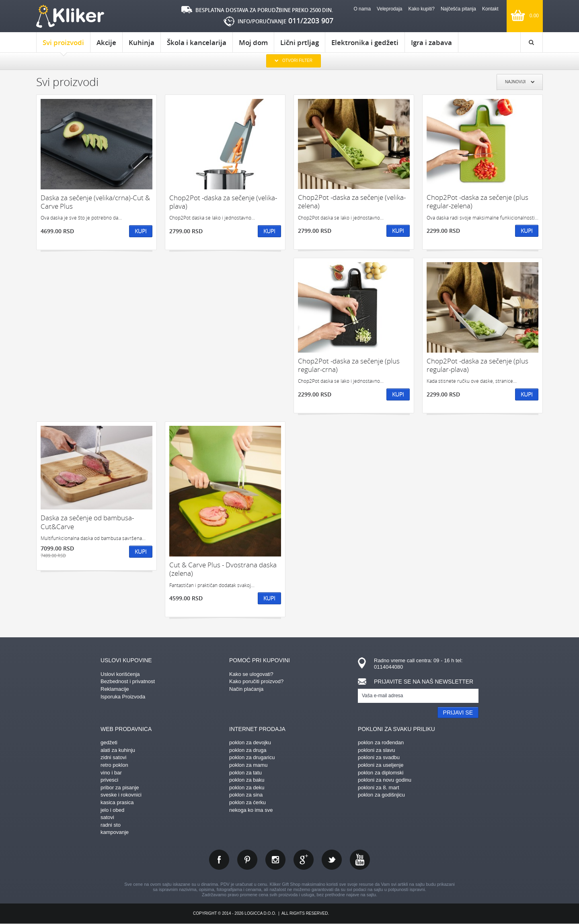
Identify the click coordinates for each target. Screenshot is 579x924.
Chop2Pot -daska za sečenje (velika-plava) (223, 202)
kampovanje (115, 832)
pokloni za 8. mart (379, 787)
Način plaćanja (246, 689)
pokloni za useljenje (381, 765)
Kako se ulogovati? (251, 674)
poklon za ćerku (247, 802)
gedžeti (109, 742)
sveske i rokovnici (121, 795)
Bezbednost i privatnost (128, 681)
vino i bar (111, 773)
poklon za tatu (245, 773)
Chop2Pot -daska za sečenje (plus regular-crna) (349, 365)
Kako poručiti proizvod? (256, 681)
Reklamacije (115, 689)
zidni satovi (113, 757)
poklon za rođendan (381, 742)
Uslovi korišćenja (120, 674)
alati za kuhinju (118, 750)
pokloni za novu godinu (385, 780)
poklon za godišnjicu (381, 795)
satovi (107, 817)
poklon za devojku (250, 742)
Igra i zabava (431, 42)
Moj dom (253, 42)
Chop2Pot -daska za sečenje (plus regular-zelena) (477, 202)
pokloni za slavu (377, 750)
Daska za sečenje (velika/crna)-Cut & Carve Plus (95, 202)
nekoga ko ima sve (251, 810)
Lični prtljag (300, 42)
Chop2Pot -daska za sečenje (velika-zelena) (352, 202)
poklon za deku (247, 787)
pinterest (247, 860)
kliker (70, 16)
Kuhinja (142, 42)
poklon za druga (248, 750)
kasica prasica (117, 802)
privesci (109, 780)
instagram (275, 860)
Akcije (106, 42)
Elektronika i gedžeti (365, 42)
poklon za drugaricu (252, 757)
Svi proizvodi (63, 45)
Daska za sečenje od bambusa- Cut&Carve (87, 522)
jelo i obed (112, 810)
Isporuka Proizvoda (123, 697)
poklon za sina (246, 795)
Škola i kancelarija (197, 42)
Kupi (141, 231)
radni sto (111, 825)
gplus (304, 860)
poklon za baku (247, 780)
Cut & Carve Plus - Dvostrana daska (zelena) (223, 569)
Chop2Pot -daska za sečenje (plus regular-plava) (477, 365)
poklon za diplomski (381, 773)
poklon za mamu (248, 765)
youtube (360, 860)
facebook (219, 860)
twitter (332, 860)
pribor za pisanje (120, 787)
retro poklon (114, 765)
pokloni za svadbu (379, 757)
